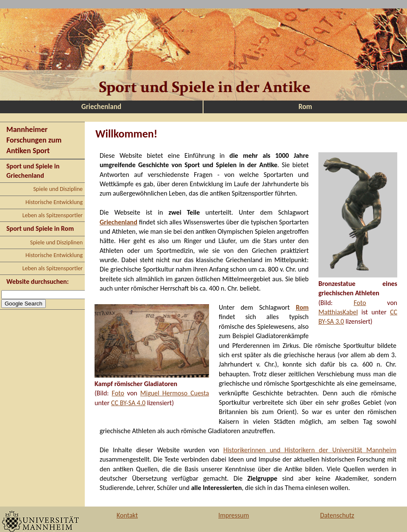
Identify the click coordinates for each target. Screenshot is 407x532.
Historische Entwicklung (54, 202)
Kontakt (127, 515)
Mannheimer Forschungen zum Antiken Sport (34, 140)
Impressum (234, 515)
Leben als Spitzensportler (53, 215)
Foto (360, 303)
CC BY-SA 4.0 (128, 403)
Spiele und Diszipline (58, 189)
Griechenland (101, 107)
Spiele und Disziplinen (56, 242)
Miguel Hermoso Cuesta (175, 393)
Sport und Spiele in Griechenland (33, 171)
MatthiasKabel (338, 312)
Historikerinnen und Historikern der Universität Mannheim (310, 450)
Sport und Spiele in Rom (40, 228)
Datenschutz (337, 515)
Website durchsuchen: (38, 281)
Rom (305, 107)
